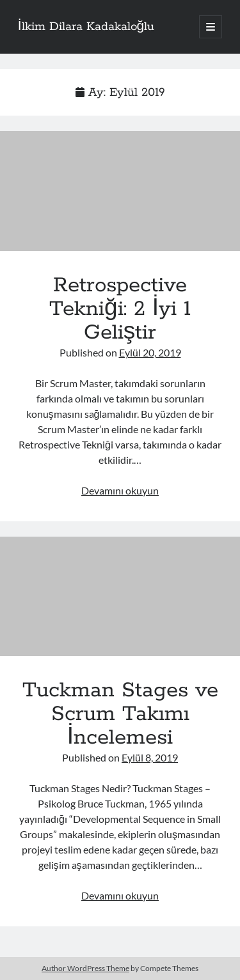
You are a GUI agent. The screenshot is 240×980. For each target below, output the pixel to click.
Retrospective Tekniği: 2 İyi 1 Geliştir (120, 191)
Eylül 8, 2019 (150, 757)
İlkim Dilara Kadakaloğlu (86, 27)
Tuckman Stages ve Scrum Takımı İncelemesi (120, 597)
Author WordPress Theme (85, 968)
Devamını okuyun (120, 490)
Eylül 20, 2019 (150, 352)
